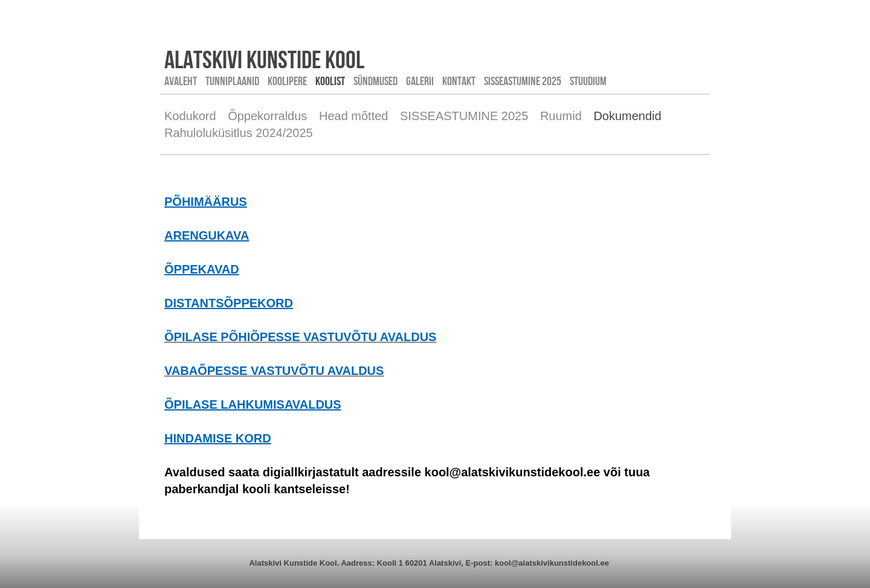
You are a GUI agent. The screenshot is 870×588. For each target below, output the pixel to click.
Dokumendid (627, 116)
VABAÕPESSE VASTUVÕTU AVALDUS (274, 371)
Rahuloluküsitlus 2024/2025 (239, 133)
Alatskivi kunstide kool (264, 59)
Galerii (420, 81)
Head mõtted (354, 116)
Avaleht (181, 81)
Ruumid (561, 116)
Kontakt (459, 81)
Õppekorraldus (267, 116)
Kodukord (190, 116)
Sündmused (375, 81)
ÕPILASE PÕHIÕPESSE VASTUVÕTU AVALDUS (300, 337)
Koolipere (287, 81)
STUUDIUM (588, 81)
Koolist (330, 81)
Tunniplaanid (232, 81)
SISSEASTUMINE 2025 (523, 81)
